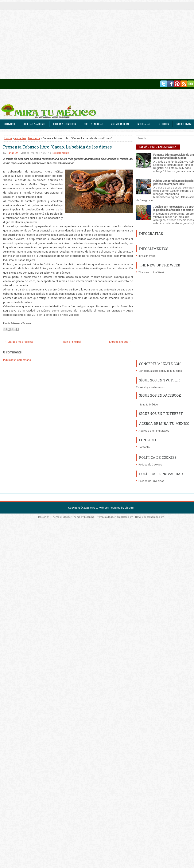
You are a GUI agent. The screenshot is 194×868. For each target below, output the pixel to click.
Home (8, 138)
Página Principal (71, 342)
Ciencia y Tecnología (65, 124)
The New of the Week (152, 272)
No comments (61, 153)
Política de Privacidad (152, 481)
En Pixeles (163, 124)
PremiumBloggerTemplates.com (115, 517)
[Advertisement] (40, 39)
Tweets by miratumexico (151, 387)
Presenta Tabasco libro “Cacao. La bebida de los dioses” (58, 147)
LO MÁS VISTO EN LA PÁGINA (158, 147)
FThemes (55, 517)
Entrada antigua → (120, 342)
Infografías (143, 124)
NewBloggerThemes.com (150, 517)
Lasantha (89, 517)
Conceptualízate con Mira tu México (160, 371)
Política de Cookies (150, 465)
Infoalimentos (147, 256)
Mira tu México (149, 405)
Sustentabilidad (94, 124)
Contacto (144, 447)
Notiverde (9, 124)
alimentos (20, 138)
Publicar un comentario (17, 360)
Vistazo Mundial (120, 124)
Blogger (129, 508)
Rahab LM (12, 153)
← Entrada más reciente (19, 342)
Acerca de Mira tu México (154, 431)
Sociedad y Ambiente (34, 124)
